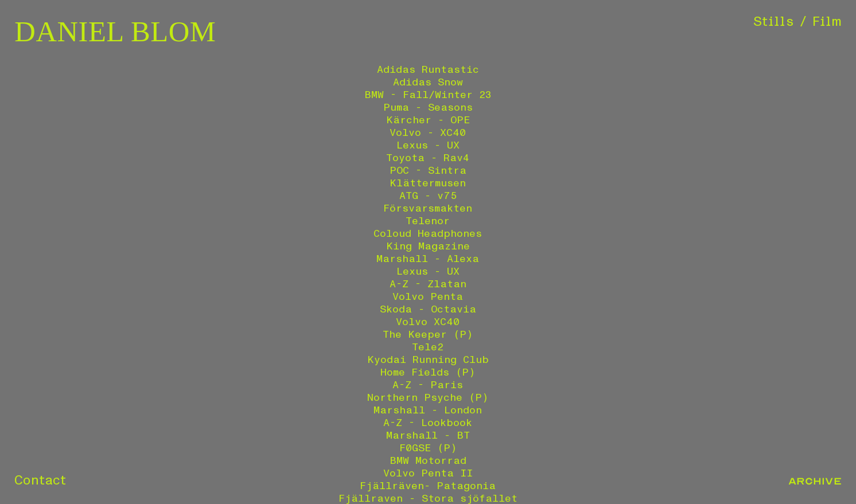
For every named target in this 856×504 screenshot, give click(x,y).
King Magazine (428, 246)
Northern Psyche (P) (428, 398)
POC (399, 171)
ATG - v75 (428, 196)
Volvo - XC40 (428, 133)
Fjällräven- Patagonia (428, 486)
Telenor (428, 221)
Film (827, 22)
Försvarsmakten (428, 208)
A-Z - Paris (428, 385)
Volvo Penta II (428, 473)
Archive (815, 481)
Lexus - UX (428, 145)
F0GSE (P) (428, 448)
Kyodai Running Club (428, 360)
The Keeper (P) (428, 335)
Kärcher (409, 120)
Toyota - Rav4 (428, 158)
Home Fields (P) (428, 372)
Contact (40, 480)
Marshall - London (428, 410)
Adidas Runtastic (428, 70)
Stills (774, 22)
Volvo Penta (428, 297)
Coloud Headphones (428, 234)
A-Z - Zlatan (428, 284)
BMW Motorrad (428, 461)
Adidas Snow (428, 82)
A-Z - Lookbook (428, 423)
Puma (396, 108)
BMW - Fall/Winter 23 (428, 95)
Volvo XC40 (428, 322)
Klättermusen (428, 183)
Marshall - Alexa (428, 259)
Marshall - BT (428, 435)
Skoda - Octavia (428, 309)
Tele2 (428, 347)
